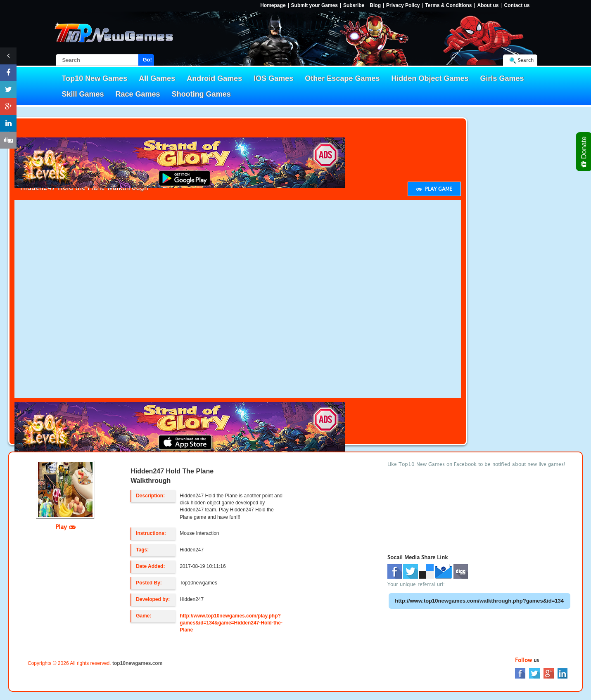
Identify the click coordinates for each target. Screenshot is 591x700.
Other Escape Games (342, 78)
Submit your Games (314, 6)
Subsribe (354, 6)
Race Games (138, 94)
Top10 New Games (95, 78)
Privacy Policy (403, 6)
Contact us (517, 6)
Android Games (214, 78)
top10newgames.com (137, 663)
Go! (147, 60)
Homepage (273, 6)
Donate (584, 152)
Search (526, 60)
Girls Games (502, 78)
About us (488, 6)
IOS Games (273, 78)
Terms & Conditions (448, 6)
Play (65, 527)
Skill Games (83, 94)
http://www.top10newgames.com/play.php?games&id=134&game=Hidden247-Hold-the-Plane (231, 623)
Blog (375, 6)
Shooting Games (201, 94)
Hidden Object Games (430, 78)
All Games (157, 78)
